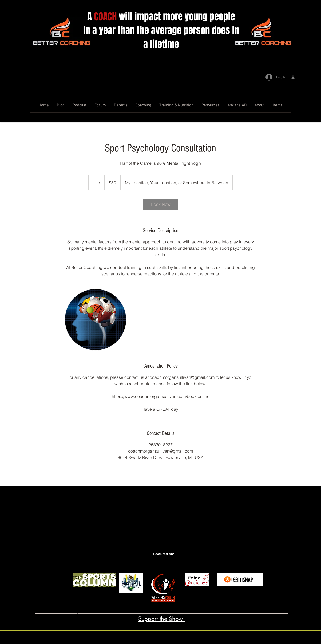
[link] (161, 204)
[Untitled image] (96, 320)
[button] (293, 77)
